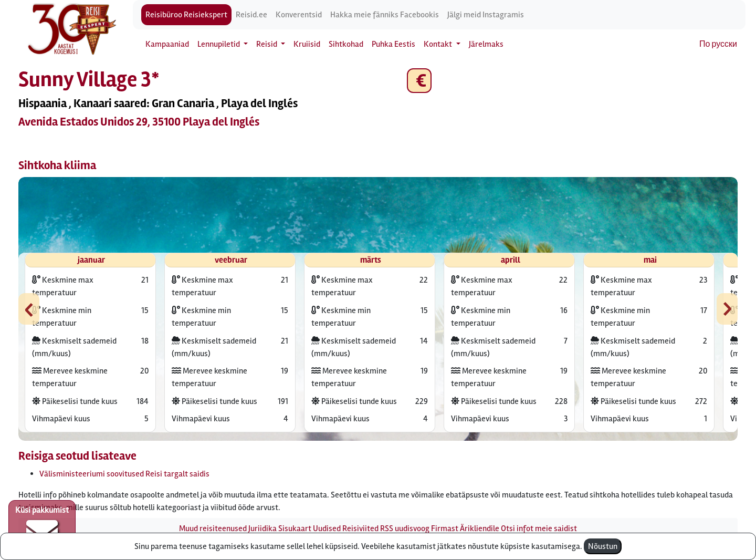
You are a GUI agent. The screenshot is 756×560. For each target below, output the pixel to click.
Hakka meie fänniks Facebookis (385, 15)
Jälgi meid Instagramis (486, 15)
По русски (718, 44)
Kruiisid (307, 44)
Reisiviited (360, 528)
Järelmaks (486, 44)
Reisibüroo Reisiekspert (186, 15)
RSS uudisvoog (405, 528)
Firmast (445, 528)
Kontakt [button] (439, 44)
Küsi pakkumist (42, 526)
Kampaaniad (167, 44)
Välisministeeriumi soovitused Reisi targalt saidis (124, 474)
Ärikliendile (480, 528)
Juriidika (262, 528)
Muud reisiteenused (213, 528)
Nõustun (603, 546)
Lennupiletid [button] (219, 44)
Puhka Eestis (393, 44)
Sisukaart (295, 528)
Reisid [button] (267, 44)
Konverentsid (299, 15)
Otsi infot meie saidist (539, 528)
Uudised (327, 528)
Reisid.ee (251, 15)
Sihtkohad (346, 44)
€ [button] (419, 81)
